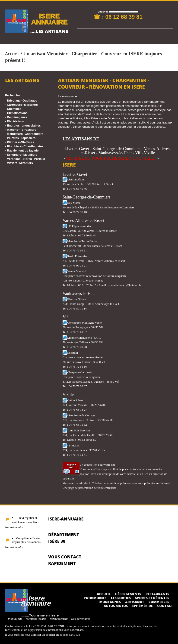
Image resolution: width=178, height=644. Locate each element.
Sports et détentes (152, 598)
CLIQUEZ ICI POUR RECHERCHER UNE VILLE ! (111, 158)
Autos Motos (116, 606)
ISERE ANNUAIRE (49, 19)
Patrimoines (95, 598)
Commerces (159, 602)
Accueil (12, 54)
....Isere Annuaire (35, 600)
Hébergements (128, 594)
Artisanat (135, 602)
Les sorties (121, 598)
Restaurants (157, 594)
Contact (165, 606)
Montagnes (110, 602)
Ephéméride (143, 606)
